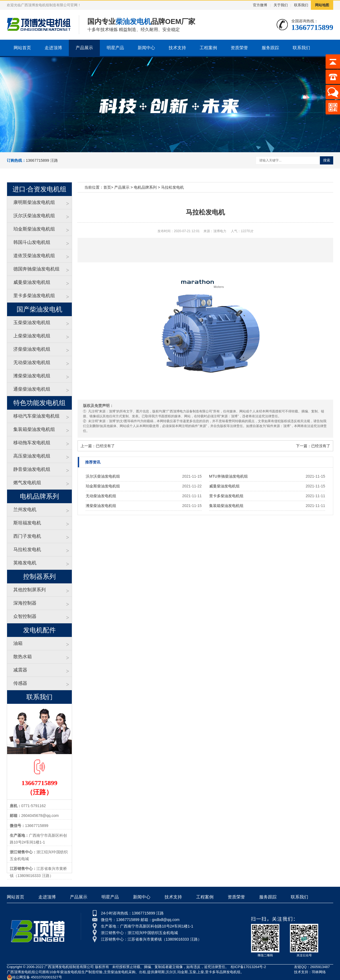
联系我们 (301, 5)
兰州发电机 (25, 510)
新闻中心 (146, 48)
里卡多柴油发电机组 (34, 296)
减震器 (20, 670)
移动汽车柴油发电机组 (36, 416)
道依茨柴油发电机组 (34, 256)
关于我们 (281, 5)
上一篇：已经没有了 (98, 446)
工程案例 (208, 48)
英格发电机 (25, 563)
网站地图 (322, 5)
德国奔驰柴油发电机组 (36, 269)
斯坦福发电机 (27, 523)
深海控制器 (25, 603)
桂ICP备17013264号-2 (248, 967)
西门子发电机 (27, 536)
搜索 (327, 160)
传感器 (20, 683)
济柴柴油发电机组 (32, 349)
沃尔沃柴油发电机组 (34, 216)
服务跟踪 (270, 48)
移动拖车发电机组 (32, 443)
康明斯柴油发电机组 (34, 202)
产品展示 (84, 48)
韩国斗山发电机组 (32, 242)
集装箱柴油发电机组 (34, 429)
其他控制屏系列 (30, 590)
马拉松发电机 (27, 550)
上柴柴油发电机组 (32, 336)
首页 (107, 187)
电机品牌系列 (145, 187)
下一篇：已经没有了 (313, 446)
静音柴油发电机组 (32, 469)
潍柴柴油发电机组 (32, 376)
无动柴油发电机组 (32, 363)
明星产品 (115, 48)
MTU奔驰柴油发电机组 (228, 476)
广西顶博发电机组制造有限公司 (69, 967)
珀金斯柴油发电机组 (34, 229)
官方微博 (260, 5)
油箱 (18, 643)
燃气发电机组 (27, 483)
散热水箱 (23, 657)
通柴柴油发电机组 (32, 389)
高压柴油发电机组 (32, 456)
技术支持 (177, 48)
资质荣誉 (239, 48)
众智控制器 (25, 616)
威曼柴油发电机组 (32, 282)
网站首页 (22, 48)
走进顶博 (53, 48)
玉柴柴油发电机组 (32, 323)
